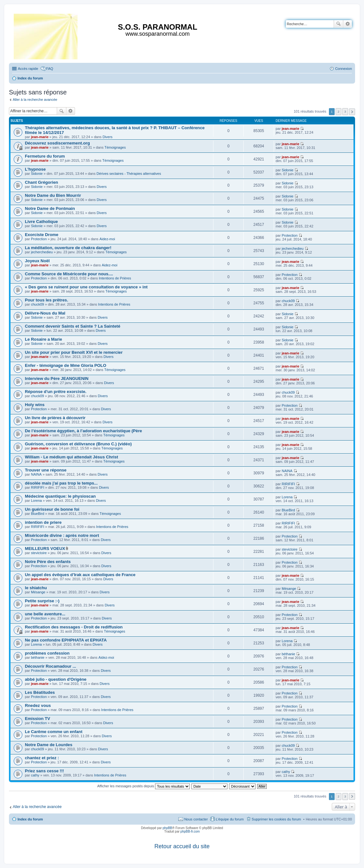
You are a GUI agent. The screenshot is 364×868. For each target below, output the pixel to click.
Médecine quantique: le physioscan (60, 496)
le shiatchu (36, 588)
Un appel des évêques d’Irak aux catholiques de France (80, 575)
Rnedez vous (38, 705)
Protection (39, 239)
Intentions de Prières (115, 278)
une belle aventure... (45, 614)
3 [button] (345, 111)
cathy (35, 775)
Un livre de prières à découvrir (55, 418)
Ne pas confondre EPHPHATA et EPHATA (66, 640)
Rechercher (338, 24)
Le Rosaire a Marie (44, 339)
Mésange (38, 592)
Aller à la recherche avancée (35, 100)
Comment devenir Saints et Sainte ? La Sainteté (73, 326)
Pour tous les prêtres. (47, 300)
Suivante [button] (352, 112)
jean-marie (40, 137)
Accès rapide (28, 69)
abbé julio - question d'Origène (56, 679)
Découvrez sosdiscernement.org (57, 143)
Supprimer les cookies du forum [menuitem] (276, 819)
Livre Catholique (41, 222)
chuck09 (37, 304)
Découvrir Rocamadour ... (51, 666)
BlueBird (38, 514)
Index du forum (30, 819)
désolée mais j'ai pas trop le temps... (61, 483)
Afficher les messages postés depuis (144, 786)
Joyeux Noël (37, 261)
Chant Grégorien (41, 182)
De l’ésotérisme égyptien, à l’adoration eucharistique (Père (83, 431)
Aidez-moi (107, 239)
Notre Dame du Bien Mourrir (53, 195)
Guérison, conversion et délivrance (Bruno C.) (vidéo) (78, 444)
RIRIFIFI (38, 487)
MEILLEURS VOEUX (45, 549)
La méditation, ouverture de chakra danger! (68, 248)
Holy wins (35, 405)
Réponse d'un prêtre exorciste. (56, 392)
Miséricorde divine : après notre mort (62, 535)
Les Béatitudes (40, 692)
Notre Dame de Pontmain (50, 208)
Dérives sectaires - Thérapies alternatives (129, 174)
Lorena (36, 501)
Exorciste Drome (42, 235)
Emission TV (37, 719)
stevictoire (39, 553)
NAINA (36, 474)
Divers (107, 137)
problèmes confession (47, 653)
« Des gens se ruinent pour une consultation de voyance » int (86, 287)
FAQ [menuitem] (50, 69)
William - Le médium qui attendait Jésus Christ (71, 457)
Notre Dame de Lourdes (49, 745)
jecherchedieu (42, 252)
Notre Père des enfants (48, 562)
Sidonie (37, 174)
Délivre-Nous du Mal (45, 313)
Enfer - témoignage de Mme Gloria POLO (66, 365)
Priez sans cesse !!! (44, 771)
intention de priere (43, 522)
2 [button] (338, 111)
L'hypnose (35, 169)
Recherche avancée (348, 24)
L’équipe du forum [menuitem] (230, 819)
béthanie (38, 657)
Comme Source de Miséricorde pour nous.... (69, 274)
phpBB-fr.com (190, 831)
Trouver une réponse (46, 470)
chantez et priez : (42, 758)
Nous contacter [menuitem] (196, 819)
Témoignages (115, 147)
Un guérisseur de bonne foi (52, 509)
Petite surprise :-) (42, 601)
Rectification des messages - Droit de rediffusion (74, 627)
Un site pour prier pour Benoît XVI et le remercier (74, 352)
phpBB (167, 828)
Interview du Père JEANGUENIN (57, 378)
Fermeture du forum (45, 156)
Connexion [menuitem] (343, 69)
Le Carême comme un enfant (54, 732)
